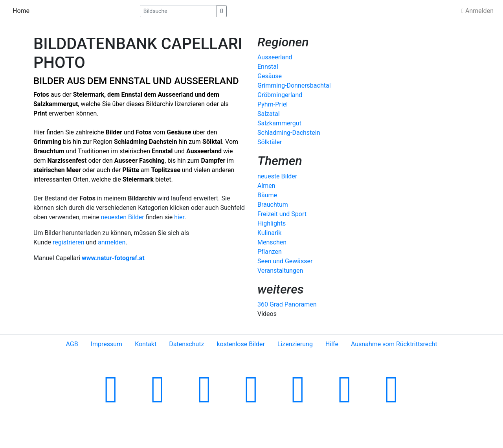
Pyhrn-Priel (273, 104)
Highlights (272, 223)
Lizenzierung (295, 344)
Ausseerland (175, 95)
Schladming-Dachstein (289, 133)
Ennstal (132, 95)
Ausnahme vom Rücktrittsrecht (394, 344)
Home (21, 11)
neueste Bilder (277, 176)
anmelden (112, 242)
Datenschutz (186, 344)
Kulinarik (269, 233)
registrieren (69, 242)
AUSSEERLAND (207, 81)
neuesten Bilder (123, 217)
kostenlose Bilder (240, 344)
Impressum (107, 344)
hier (179, 217)
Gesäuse (270, 76)
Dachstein (163, 142)
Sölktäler (270, 142)
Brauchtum (273, 205)
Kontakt (146, 344)
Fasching (152, 161)
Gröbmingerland (280, 95)
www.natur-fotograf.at (113, 258)
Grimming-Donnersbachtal (294, 85)
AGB (72, 344)
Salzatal (269, 114)
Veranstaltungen (280, 271)
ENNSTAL (130, 81)
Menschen (272, 242)
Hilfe (332, 344)
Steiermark (89, 95)
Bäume (267, 195)
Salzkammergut (279, 123)
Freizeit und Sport (282, 214)
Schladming (131, 142)
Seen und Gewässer (285, 261)
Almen (266, 186)
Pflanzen (270, 252)
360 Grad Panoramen (287, 304)
